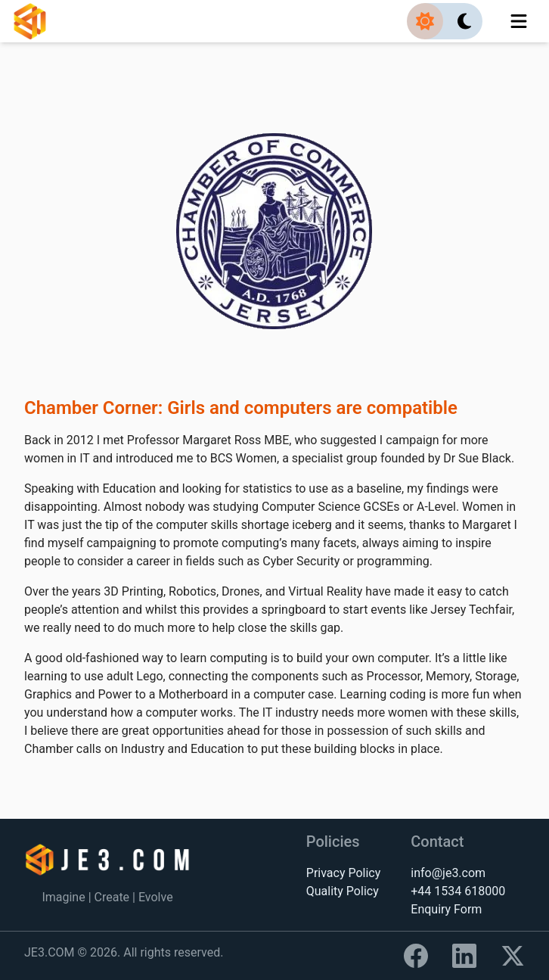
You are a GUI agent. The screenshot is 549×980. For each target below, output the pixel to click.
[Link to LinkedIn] (464, 956)
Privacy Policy (344, 873)
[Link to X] (513, 956)
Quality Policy (343, 891)
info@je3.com (448, 873)
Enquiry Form (446, 909)
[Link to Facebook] (416, 956)
